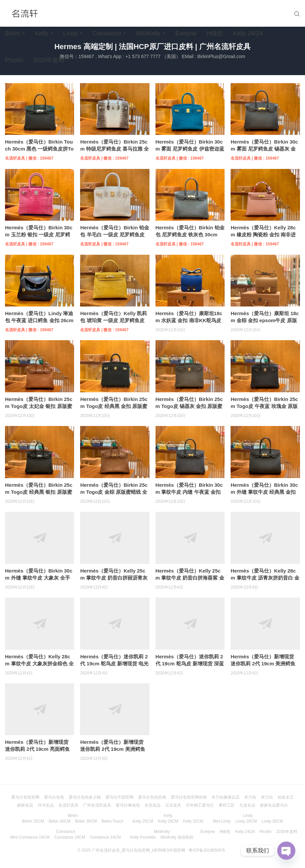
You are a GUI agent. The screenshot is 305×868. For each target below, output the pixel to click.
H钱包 (215, 33)
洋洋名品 (46, 805)
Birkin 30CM (60, 821)
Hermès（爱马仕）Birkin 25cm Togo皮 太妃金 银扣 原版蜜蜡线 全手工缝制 (39, 406)
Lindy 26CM (246, 821)
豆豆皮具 (173, 805)
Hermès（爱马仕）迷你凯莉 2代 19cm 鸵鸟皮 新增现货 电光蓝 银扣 (114, 664)
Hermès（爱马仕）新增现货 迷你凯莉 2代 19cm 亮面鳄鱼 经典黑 (37, 749)
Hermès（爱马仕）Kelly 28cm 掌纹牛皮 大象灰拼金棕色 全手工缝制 (39, 664)
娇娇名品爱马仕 (274, 805)
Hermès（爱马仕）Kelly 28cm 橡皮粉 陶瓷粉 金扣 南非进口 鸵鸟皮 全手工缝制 (263, 235)
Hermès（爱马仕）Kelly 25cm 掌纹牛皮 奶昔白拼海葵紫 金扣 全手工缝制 (190, 578)
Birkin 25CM (33, 821)
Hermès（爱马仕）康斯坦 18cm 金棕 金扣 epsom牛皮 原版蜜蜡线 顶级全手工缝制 (265, 320)
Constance (107, 33)
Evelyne (186, 33)
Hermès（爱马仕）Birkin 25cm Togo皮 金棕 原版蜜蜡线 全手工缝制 (114, 492)
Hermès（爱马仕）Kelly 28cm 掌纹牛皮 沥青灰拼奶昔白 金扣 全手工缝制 (265, 578)
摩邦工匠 (227, 805)
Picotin (14, 60)
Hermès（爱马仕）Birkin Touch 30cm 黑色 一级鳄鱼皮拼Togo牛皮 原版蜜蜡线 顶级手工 (39, 149)
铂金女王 (286, 797)
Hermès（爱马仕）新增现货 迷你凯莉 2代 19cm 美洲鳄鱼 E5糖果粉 (112, 749)
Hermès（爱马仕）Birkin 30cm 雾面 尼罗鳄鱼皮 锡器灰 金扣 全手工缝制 (264, 149)
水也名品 (152, 805)
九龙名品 (247, 805)
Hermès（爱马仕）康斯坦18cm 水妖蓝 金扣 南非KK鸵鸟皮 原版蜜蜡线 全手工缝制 (189, 320)
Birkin (13, 33)
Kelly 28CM (168, 821)
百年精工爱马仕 (200, 805)
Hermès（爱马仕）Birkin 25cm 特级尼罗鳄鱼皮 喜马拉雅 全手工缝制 (114, 149)
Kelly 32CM (193, 821)
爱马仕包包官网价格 (189, 797)
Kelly (42, 33)
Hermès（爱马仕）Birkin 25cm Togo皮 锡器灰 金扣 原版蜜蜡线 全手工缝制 (189, 406)
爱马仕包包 (54, 797)
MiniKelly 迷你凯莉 (177, 837)
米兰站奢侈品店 (226, 797)
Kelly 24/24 (248, 33)
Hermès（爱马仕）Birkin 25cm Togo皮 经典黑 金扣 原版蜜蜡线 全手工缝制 (114, 406)
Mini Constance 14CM (30, 837)
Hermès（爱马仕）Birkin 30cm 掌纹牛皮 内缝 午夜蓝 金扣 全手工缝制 (189, 492)
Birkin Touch (112, 821)
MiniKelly (148, 33)
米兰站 (250, 797)
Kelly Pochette (143, 837)
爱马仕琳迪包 (128, 805)
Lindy (70, 33)
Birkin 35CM (86, 821)
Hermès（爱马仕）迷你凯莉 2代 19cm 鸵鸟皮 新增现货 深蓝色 (190, 664)
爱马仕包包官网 (25, 797)
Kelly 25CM (143, 821)
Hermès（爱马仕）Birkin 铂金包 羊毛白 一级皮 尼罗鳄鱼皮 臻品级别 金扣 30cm (115, 235)
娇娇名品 (25, 805)
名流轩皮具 (68, 805)
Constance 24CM (105, 837)
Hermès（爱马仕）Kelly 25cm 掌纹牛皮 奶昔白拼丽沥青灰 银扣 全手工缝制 (114, 578)
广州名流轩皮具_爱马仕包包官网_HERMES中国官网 (139, 850)
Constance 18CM (70, 837)
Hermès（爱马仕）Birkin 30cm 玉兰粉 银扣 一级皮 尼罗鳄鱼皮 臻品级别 (39, 235)
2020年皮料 (49, 60)
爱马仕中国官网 (119, 797)
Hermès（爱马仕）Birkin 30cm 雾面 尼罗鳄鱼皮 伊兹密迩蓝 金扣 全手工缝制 (190, 149)
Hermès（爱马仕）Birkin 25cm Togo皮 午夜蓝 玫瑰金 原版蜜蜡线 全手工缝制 (264, 406)
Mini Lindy (222, 821)
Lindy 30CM (272, 821)
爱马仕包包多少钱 (85, 797)
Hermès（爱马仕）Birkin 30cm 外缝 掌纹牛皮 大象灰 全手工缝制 (39, 578)
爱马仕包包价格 (152, 797)
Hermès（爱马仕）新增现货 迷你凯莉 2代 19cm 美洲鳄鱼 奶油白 (263, 664)
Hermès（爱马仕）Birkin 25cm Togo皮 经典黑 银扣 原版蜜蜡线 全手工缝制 (39, 492)
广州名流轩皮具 (97, 805)
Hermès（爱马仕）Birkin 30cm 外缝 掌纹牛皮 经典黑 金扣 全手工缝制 (264, 492)
